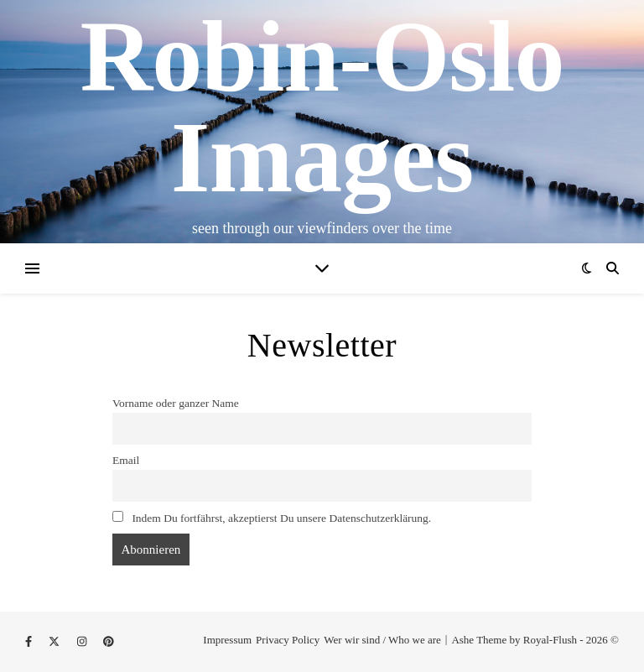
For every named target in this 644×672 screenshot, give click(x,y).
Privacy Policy (288, 640)
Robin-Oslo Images (322, 107)
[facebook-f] (30, 641)
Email (126, 460)
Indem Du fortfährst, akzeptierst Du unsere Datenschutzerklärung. (272, 518)
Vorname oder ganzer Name (176, 403)
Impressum (227, 640)
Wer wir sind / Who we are (382, 640)
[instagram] (83, 641)
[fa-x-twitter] (55, 641)
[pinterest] (109, 641)
